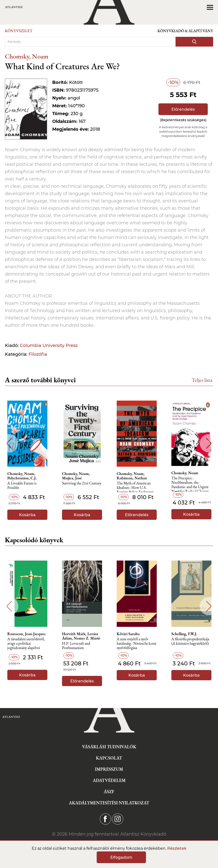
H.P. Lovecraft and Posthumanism (76, 646)
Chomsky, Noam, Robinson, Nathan (132, 476)
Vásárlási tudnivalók (109, 747)
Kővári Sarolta (128, 634)
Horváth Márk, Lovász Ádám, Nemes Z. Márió (81, 636)
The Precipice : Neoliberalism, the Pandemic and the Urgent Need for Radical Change (190, 484)
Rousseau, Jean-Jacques (26, 634)
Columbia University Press (49, 345)
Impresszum (109, 769)
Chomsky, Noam (27, 56)
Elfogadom (121, 857)
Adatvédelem (109, 780)
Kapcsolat (109, 758)
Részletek (177, 848)
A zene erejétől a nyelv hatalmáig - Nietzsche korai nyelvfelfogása (136, 644)
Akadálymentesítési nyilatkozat (109, 803)
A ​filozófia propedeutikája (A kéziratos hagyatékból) (190, 641)
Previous (9, 443)
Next (209, 443)
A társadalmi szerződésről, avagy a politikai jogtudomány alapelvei (26, 644)
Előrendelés (183, 109)
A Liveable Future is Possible (22, 486)
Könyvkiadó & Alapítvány (185, 31)
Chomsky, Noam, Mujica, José (76, 476)
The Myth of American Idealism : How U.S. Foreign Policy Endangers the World (135, 489)
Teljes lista (202, 380)
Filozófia (38, 354)
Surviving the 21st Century (82, 483)
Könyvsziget (19, 31)
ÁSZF (109, 792)
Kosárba (27, 515)
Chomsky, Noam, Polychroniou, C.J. (22, 476)
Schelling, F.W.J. (184, 634)
